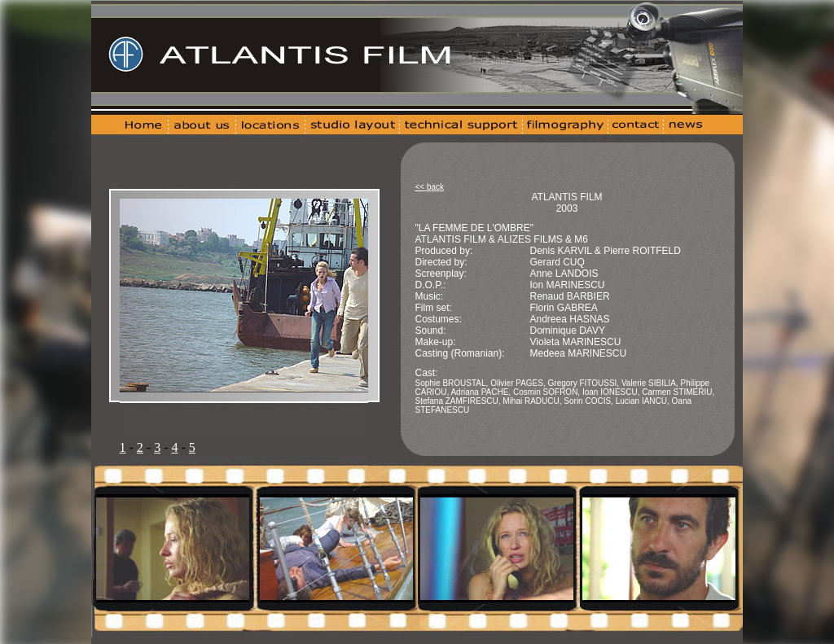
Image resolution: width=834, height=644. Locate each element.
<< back (430, 187)
